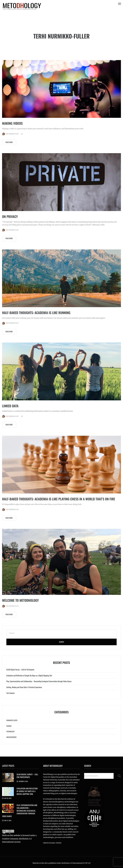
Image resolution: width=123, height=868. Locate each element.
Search (62, 642)
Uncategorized (11, 737)
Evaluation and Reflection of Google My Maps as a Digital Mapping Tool (29, 675)
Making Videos (12, 123)
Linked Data (10, 406)
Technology (10, 731)
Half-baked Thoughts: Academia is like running (36, 313)
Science (9, 726)
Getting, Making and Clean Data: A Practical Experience (24, 687)
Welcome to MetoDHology (20, 600)
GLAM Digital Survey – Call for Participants (20, 670)
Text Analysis (11, 693)
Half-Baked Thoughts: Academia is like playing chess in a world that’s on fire (59, 499)
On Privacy (10, 216)
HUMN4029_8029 (12, 720)
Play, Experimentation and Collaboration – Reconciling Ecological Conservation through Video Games (39, 681)
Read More (9, 142)
